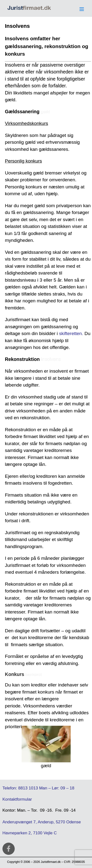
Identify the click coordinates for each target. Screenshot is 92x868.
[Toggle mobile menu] (82, 9)
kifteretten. (72, 333)
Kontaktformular (17, 799)
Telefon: (10, 788)
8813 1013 (28, 788)
